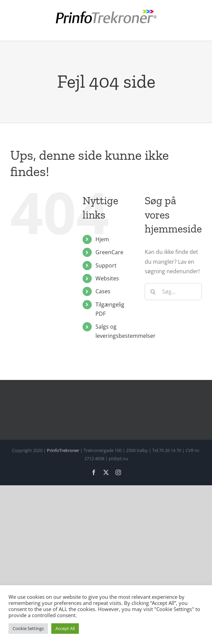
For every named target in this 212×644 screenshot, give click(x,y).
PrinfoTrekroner (63, 450)
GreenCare (109, 252)
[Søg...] (173, 292)
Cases (103, 291)
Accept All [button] (65, 628)
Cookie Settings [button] (28, 628)
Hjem (102, 239)
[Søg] (153, 292)
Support (106, 265)
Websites (107, 278)
